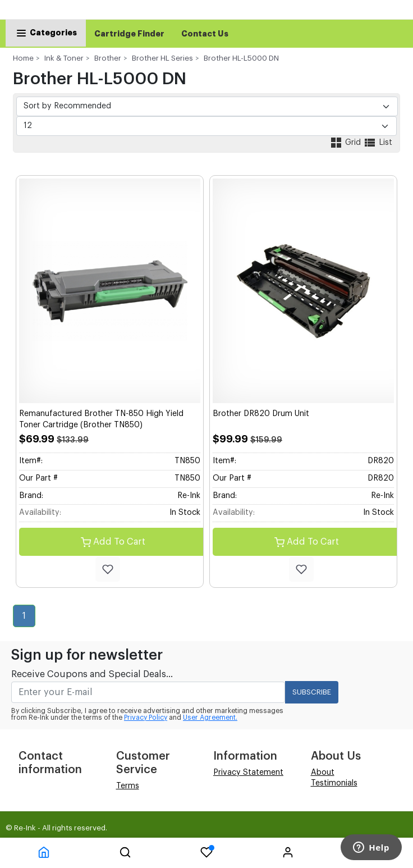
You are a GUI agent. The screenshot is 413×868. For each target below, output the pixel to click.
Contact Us (205, 34)
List (378, 143)
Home (23, 58)
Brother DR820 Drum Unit (261, 414)
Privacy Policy (146, 718)
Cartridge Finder (129, 34)
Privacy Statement (248, 773)
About (323, 773)
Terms (128, 786)
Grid (346, 143)
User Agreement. (210, 718)
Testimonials (334, 783)
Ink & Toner (64, 58)
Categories (46, 33)
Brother (108, 58)
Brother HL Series (162, 58)
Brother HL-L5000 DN (241, 58)
